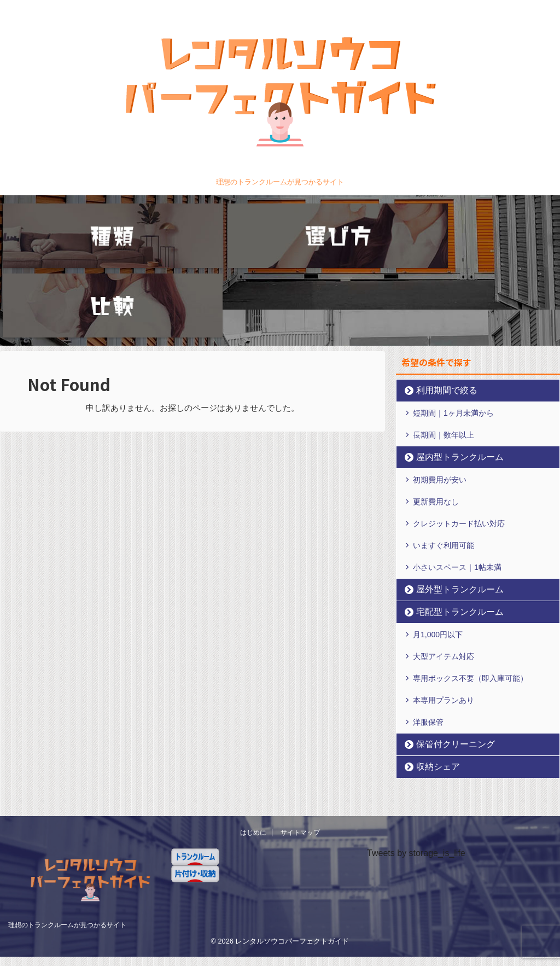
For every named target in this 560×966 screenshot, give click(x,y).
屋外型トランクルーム (450, 508)
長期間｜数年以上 (444, 354)
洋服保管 (428, 641)
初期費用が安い (440, 399)
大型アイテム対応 (444, 575)
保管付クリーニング (447, 663)
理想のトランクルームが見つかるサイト (67, 833)
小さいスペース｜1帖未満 (457, 486)
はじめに (253, 741)
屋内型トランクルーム (450, 376)
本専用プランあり (444, 619)
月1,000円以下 (438, 554)
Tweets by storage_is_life (416, 762)
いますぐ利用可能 (444, 464)
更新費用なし (436, 421)
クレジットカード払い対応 (459, 443)
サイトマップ (300, 741)
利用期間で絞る (439, 309)
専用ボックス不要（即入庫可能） (470, 597)
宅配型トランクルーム (450, 531)
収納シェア (432, 686)
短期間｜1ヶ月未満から (453, 332)
